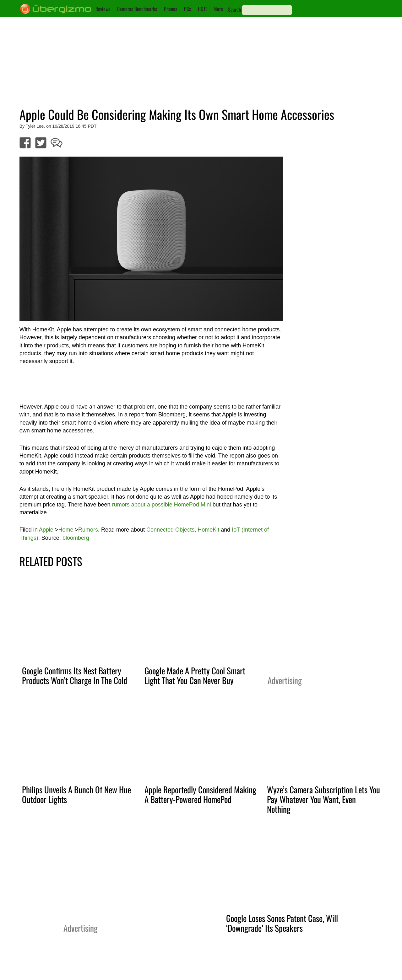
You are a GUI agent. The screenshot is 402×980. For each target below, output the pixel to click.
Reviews (103, 9)
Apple (46, 530)
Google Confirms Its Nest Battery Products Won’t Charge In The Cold (75, 675)
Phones (171, 9)
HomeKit (208, 530)
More (218, 9)
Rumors (88, 530)
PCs (187, 9)
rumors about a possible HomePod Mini (162, 505)
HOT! (202, 9)
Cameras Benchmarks (137, 9)
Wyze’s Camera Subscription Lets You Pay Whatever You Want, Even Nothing (323, 799)
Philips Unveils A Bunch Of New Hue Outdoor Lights (76, 794)
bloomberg (76, 538)
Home (66, 530)
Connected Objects (170, 530)
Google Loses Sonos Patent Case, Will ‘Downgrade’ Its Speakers (282, 923)
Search (234, 9)
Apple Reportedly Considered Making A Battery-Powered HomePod (200, 794)
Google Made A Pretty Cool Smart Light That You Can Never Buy (195, 675)
